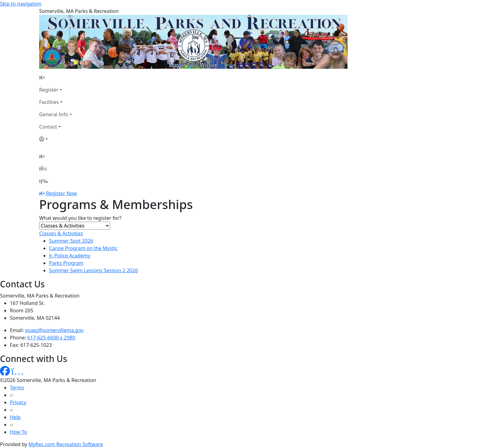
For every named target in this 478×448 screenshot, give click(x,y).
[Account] (56, 139)
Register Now (61, 193)
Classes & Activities (61, 233)
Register (49, 90)
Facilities (49, 102)
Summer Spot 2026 (71, 241)
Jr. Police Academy (70, 256)
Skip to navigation (21, 4)
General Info (54, 114)
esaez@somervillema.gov (54, 330)
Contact (48, 127)
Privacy (18, 402)
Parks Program (66, 263)
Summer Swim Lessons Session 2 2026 (93, 270)
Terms (17, 388)
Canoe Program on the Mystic (83, 248)
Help (15, 417)
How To (18, 432)
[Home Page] (56, 77)
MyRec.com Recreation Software (66, 444)
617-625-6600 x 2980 (51, 338)
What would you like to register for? (80, 218)
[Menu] (43, 181)
